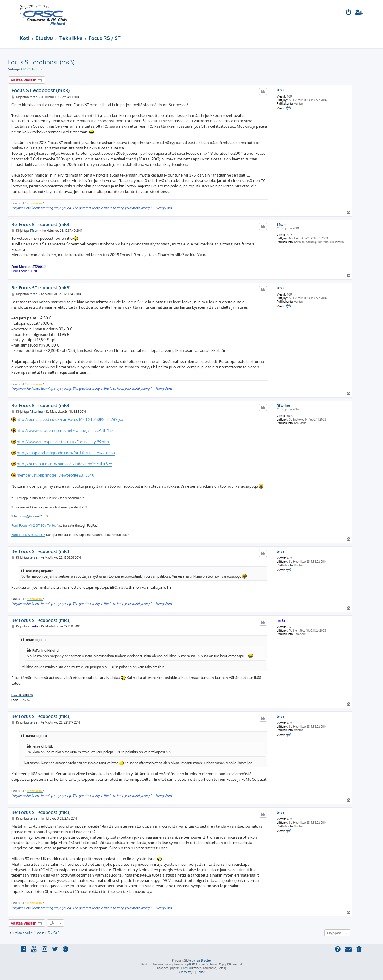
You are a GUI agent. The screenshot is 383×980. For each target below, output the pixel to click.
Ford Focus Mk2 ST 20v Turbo (34, 525)
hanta (281, 620)
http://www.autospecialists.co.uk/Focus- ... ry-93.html (63, 442)
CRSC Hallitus (31, 69)
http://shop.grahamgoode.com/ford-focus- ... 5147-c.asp (66, 453)
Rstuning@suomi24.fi (30, 516)
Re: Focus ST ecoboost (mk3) (41, 225)
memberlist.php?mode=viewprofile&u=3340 (56, 475)
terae (281, 90)
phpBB (188, 964)
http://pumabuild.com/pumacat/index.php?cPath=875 (64, 464)
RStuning (283, 406)
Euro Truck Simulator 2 (28, 535)
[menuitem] (349, 13)
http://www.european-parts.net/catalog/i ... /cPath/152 (65, 430)
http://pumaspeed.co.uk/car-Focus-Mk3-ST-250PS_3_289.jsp (70, 419)
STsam (282, 225)
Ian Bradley (203, 960)
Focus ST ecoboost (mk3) (41, 62)
